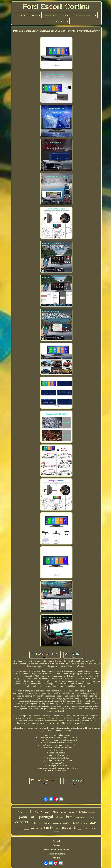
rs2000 (86, 829)
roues (35, 828)
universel (73, 812)
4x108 (76, 823)
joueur (64, 812)
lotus (70, 817)
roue (57, 829)
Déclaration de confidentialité (56, 850)
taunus (20, 829)
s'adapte (56, 832)
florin (23, 817)
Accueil (56, 841)
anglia (47, 812)
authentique (80, 818)
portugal (46, 817)
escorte (47, 827)
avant (94, 823)
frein (93, 828)
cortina (22, 822)
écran (21, 812)
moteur (85, 823)
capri (38, 811)
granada (27, 829)
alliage (59, 817)
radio (55, 812)
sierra (83, 811)
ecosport (92, 812)
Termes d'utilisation (56, 854)
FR (59, 858)
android (91, 818)
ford (33, 816)
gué (28, 811)
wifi (40, 823)
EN (54, 858)
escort (69, 828)
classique (56, 823)
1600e (34, 823)
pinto (47, 823)
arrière (67, 823)
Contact (56, 845)
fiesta (80, 829)
